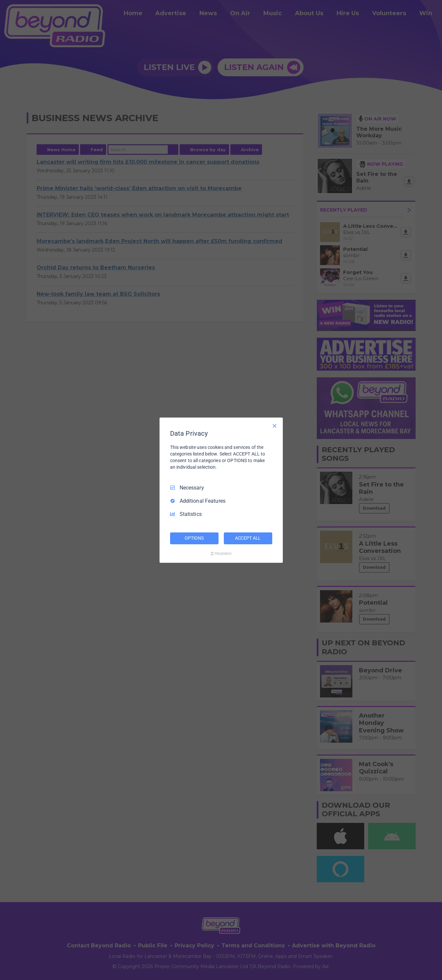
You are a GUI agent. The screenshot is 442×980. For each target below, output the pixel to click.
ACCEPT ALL (248, 538)
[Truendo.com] (221, 554)
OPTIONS (194, 538)
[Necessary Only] (275, 425)
